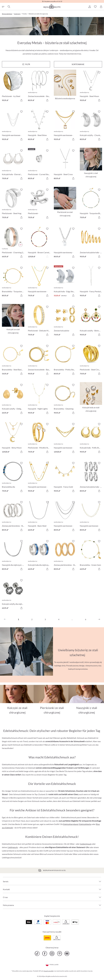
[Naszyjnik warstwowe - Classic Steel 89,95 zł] (65, 516)
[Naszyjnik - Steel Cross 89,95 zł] (65, 165)
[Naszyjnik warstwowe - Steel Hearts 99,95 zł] (39, 477)
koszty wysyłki (49, 971)
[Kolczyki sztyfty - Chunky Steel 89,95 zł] (91, 126)
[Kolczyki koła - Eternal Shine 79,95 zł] (13, 165)
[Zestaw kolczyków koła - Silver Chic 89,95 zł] (91, 477)
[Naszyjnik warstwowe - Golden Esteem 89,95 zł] (91, 516)
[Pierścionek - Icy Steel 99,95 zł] (13, 87)
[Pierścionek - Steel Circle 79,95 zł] (91, 360)
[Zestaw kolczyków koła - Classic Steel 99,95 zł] (91, 243)
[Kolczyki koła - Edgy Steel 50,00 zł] (65, 282)
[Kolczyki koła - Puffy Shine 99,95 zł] (91, 438)
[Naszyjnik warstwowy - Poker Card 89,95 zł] (65, 243)
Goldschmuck (86, 844)
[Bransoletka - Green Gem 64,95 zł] (91, 555)
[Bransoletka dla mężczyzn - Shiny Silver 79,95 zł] (13, 477)
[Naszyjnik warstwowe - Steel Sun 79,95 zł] (39, 282)
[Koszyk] (101, 7)
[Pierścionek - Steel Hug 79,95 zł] (13, 204)
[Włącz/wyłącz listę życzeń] (21, 73)
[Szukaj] (9, 7)
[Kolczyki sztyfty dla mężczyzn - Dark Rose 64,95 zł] (13, 595)
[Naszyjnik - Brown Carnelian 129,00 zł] (39, 243)
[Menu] (26, 64)
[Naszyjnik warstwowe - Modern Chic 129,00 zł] (65, 438)
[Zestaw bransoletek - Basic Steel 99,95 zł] (39, 360)
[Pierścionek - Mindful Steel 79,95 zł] (39, 438)
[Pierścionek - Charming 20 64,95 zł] (13, 243)
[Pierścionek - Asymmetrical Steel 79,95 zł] (39, 204)
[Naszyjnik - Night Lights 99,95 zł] (39, 399)
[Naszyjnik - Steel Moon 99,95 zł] (91, 87)
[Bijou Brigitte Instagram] (52, 954)
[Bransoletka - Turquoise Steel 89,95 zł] (13, 282)
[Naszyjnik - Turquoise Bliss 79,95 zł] (91, 204)
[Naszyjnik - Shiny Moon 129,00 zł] (13, 438)
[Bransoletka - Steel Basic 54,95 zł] (13, 360)
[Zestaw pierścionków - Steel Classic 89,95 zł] (65, 555)
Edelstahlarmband (71, 824)
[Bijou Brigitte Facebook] (45, 954)
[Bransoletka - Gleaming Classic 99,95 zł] (65, 399)
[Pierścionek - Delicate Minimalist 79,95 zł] (39, 321)
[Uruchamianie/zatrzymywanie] (47, 670)
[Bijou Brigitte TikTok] (37, 954)
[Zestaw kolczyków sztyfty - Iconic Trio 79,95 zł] (65, 321)
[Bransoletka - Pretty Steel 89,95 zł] (65, 360)
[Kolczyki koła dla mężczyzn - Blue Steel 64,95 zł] (39, 555)
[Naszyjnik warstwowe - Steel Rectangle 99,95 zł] (65, 126)
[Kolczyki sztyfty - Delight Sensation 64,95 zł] (13, 399)
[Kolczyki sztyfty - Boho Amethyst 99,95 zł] (91, 321)
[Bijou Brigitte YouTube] (67, 954)
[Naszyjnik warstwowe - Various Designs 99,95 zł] (13, 126)
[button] (89, 7)
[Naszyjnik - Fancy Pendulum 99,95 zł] (91, 282)
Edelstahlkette (85, 824)
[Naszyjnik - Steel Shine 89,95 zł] (39, 126)
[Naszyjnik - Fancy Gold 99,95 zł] (65, 477)
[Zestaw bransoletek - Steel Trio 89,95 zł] (39, 87)
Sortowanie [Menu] (78, 64)
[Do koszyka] (47, 100)
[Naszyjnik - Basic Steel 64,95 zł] (39, 516)
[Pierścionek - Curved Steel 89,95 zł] (39, 165)
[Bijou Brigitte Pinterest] (59, 954)
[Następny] (99, 619)
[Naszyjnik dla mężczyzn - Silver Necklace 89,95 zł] (13, 555)
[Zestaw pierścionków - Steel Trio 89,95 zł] (13, 516)
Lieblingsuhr (13, 847)
